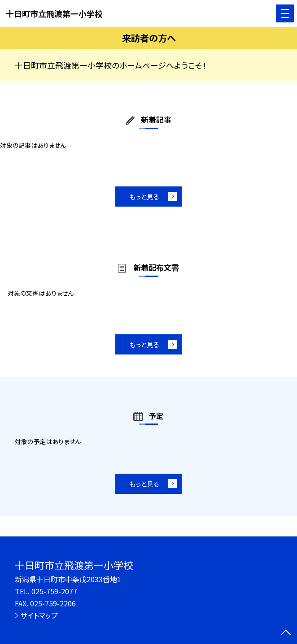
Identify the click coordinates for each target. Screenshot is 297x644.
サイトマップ (39, 616)
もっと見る (144, 197)
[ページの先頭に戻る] (286, 633)
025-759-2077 (54, 591)
